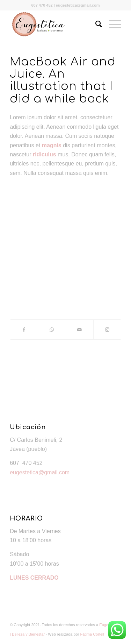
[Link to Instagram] (107, 330)
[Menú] (112, 24)
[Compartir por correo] (80, 330)
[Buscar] (95, 24)
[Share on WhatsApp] (52, 330)
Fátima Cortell (92, 634)
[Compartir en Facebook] (24, 330)
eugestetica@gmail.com (40, 472)
